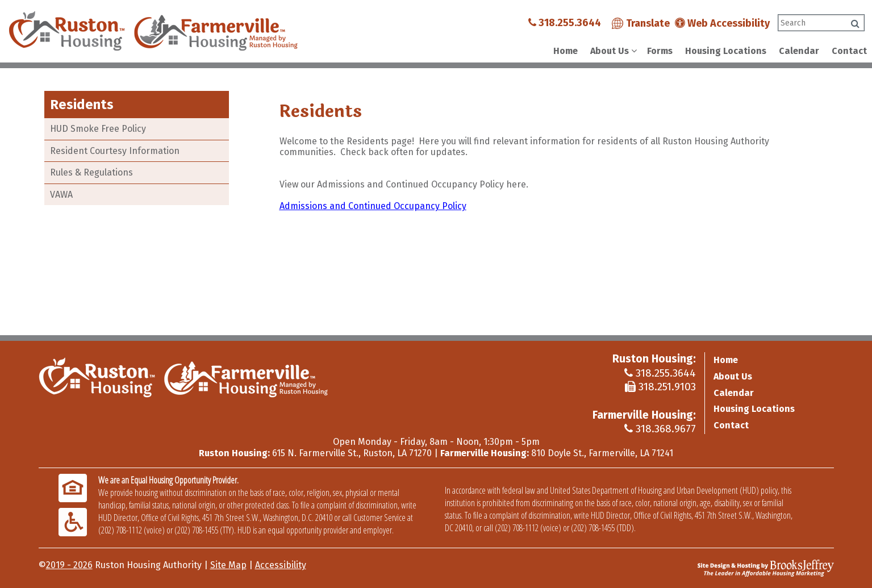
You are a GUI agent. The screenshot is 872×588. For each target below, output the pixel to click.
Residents (82, 105)
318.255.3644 (565, 23)
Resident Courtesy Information (115, 151)
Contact (849, 51)
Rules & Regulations (91, 172)
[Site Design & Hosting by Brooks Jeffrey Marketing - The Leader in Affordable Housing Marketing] (766, 568)
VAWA (61, 195)
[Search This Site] (821, 23)
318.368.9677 (660, 429)
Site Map (228, 565)
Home (566, 51)
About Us (733, 376)
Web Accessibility (722, 23)
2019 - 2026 (69, 565)
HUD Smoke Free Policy (98, 129)
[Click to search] (855, 24)
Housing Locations (726, 51)
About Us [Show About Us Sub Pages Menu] (610, 51)
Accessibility (281, 565)
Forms (660, 51)
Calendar (799, 51)
